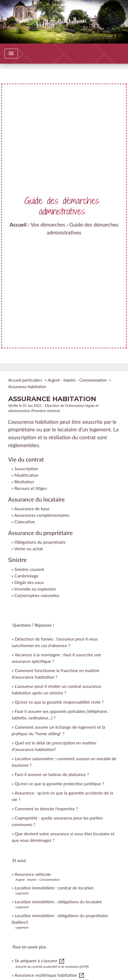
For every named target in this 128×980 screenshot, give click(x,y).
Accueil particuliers (26, 380)
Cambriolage (26, 576)
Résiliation (24, 482)
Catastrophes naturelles (37, 595)
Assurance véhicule (33, 874)
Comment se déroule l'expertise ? (46, 809)
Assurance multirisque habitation (49, 975)
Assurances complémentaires (42, 515)
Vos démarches (48, 225)
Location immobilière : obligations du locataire (58, 902)
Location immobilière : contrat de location (54, 888)
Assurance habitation (27, 386)
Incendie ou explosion (35, 589)
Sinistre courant (29, 569)
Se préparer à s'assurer (40, 961)
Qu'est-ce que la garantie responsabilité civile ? (59, 702)
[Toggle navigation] (11, 54)
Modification (26, 475)
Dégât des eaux (29, 582)
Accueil (18, 225)
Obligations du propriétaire (40, 542)
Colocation (25, 522)
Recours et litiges (31, 488)
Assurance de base (32, 508)
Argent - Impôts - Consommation (78, 380)
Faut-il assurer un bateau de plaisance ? (52, 774)
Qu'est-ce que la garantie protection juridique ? (59, 783)
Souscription (26, 469)
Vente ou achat (28, 548)
